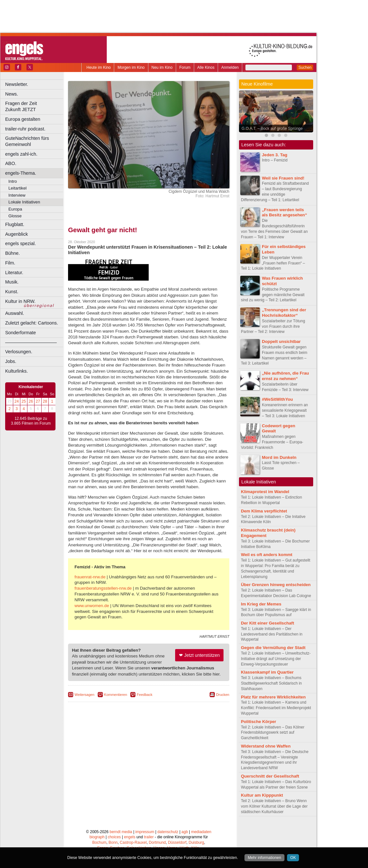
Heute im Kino (99, 67)
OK (293, 858)
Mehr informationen (264, 858)
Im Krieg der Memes (261, 604)
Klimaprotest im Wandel (265, 492)
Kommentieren (116, 695)
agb (185, 832)
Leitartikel (17, 188)
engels (129, 837)
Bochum (99, 842)
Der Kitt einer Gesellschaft (268, 623)
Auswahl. (15, 313)
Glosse (15, 216)
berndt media (121, 832)
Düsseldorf (177, 842)
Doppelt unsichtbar (281, 341)
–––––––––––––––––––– (31, 342)
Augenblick (16, 234)
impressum (145, 832)
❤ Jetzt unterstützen (199, 655)
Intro (13, 181)
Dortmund (157, 842)
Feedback (144, 695)
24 (17, 401)
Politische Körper (259, 722)
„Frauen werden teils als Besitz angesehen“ (284, 212)
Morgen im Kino (131, 67)
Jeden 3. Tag (275, 155)
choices (114, 837)
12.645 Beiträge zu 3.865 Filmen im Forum (31, 421)
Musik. (12, 282)
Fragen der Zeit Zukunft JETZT (35, 106)
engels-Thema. (21, 173)
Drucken (223, 695)
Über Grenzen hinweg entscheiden (276, 585)
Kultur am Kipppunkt (262, 795)
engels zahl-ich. (21, 154)
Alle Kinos (206, 67)
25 (24, 401)
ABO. (11, 163)
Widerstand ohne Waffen (266, 746)
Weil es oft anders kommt (267, 555)
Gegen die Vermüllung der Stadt (273, 648)
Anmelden (230, 67)
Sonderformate (20, 333)
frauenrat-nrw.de (90, 577)
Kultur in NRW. (20, 301)
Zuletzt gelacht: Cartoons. (32, 323)
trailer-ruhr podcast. (25, 129)
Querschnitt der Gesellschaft (270, 776)
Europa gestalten (23, 119)
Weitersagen (85, 695)
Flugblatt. (15, 224)
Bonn (113, 842)
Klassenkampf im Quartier (267, 672)
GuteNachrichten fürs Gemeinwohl (27, 141)
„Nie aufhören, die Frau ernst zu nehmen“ (285, 376)
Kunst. (12, 292)
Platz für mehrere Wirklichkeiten (273, 697)
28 (45, 401)
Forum (185, 67)
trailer (149, 837)
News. (12, 94)
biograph (97, 837)
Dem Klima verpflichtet (264, 511)
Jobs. (11, 361)
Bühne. (13, 253)
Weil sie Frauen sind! (283, 178)
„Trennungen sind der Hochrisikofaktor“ (284, 313)
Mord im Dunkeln (279, 457)
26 (31, 401)
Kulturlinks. (16, 371)
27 (38, 401)
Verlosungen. (19, 352)
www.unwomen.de (92, 606)
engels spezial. (20, 243)
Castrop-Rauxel (133, 842)
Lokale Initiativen (24, 202)
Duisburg (196, 842)
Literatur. (14, 273)
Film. (10, 263)
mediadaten (201, 832)
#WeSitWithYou (277, 399)
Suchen (305, 67)
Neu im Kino (162, 67)
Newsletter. (17, 84)
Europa (15, 209)
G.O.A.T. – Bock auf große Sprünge (272, 129)
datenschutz (168, 832)
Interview (17, 195)
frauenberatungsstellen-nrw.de (103, 588)
